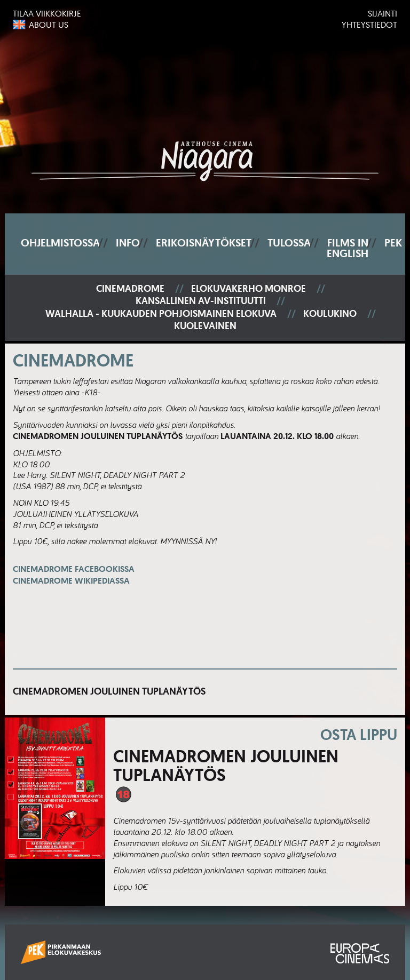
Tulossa (289, 243)
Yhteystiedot (369, 25)
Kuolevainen (205, 326)
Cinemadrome (130, 289)
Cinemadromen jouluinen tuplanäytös (109, 691)
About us (49, 25)
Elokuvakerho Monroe (249, 289)
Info (128, 243)
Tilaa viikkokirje (47, 13)
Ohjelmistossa (60, 243)
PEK (393, 243)
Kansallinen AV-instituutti (201, 301)
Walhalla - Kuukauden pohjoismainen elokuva (161, 314)
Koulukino (330, 314)
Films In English (348, 248)
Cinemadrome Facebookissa (74, 575)
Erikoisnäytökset (204, 243)
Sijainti (383, 13)
